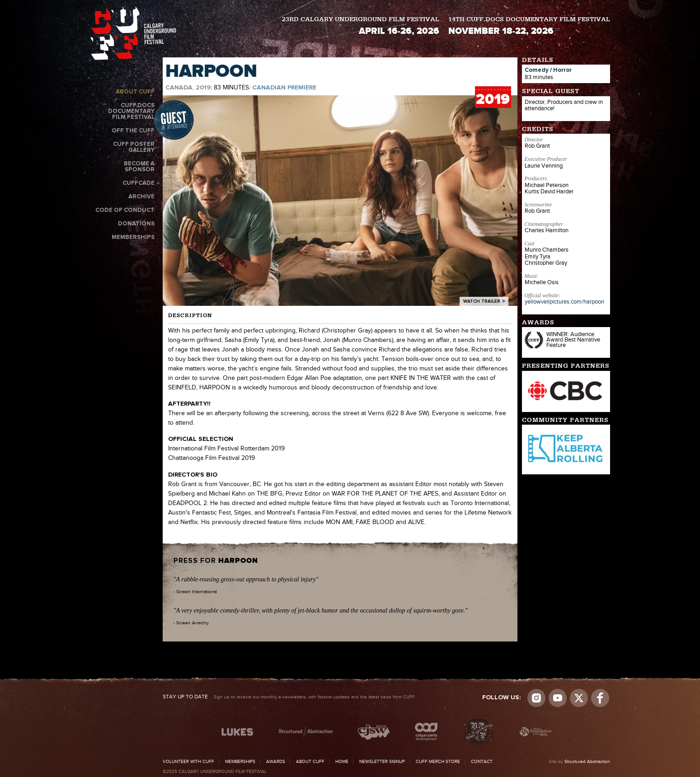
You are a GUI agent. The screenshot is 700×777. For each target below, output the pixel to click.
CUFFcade (139, 183)
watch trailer (482, 301)
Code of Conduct (125, 210)
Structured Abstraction (587, 762)
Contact (482, 762)
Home (342, 762)
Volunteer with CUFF (188, 762)
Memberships (133, 237)
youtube (558, 698)
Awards (276, 762)
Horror (562, 70)
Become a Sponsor (139, 167)
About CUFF (135, 92)
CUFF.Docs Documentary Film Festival (131, 111)
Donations (136, 224)
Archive (141, 197)
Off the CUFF (133, 131)
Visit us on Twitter (579, 698)
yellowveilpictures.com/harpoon (564, 302)
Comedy (537, 70)
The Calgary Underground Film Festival (133, 33)
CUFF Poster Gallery (134, 147)
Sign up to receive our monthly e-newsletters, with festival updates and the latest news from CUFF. (289, 697)
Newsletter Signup (382, 762)
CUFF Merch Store (438, 762)
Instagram (536, 698)
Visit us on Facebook (600, 698)
